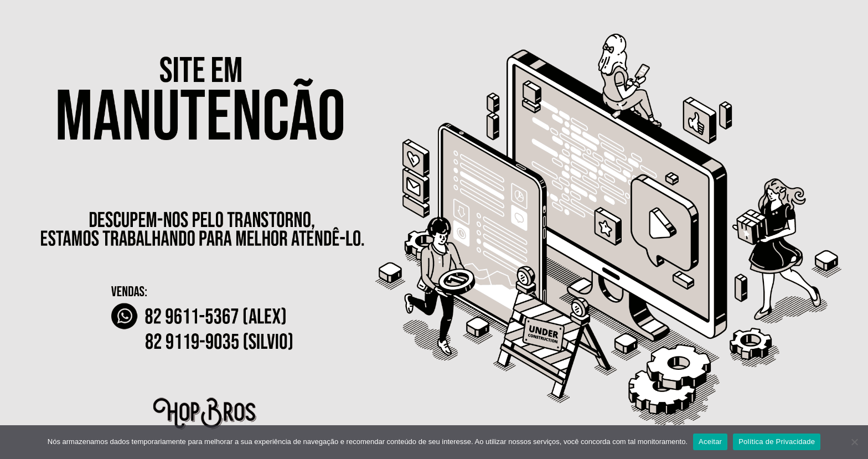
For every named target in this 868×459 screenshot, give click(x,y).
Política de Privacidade (777, 442)
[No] (854, 442)
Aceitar (710, 442)
